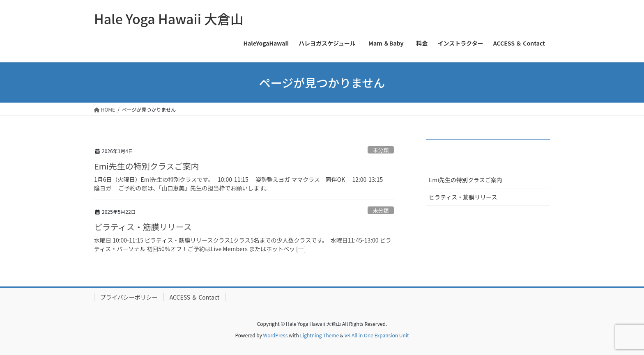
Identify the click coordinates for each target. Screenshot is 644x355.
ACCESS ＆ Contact (195, 297)
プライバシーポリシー (129, 297)
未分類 (381, 150)
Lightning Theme (319, 335)
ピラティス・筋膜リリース (143, 227)
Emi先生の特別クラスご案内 (146, 166)
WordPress (276, 335)
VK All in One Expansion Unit (377, 335)
